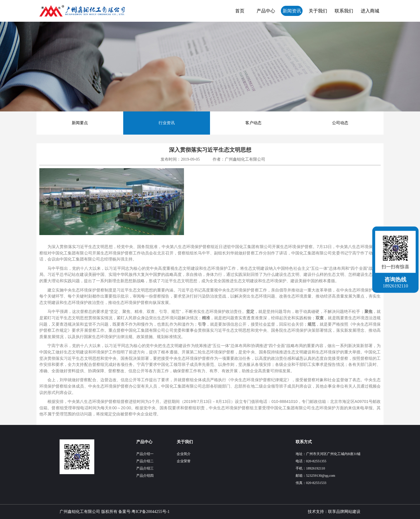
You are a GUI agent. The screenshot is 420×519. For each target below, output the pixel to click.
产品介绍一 (145, 454)
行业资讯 (167, 123)
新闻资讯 (292, 11)
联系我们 (344, 11)
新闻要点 (80, 123)
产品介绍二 (145, 461)
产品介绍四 (145, 476)
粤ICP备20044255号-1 (151, 512)
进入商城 (370, 11)
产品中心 (266, 11)
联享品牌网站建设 (344, 512)
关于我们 (318, 11)
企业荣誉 (184, 461)
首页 (240, 11)
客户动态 (253, 123)
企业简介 (184, 454)
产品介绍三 (145, 468)
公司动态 (340, 123)
